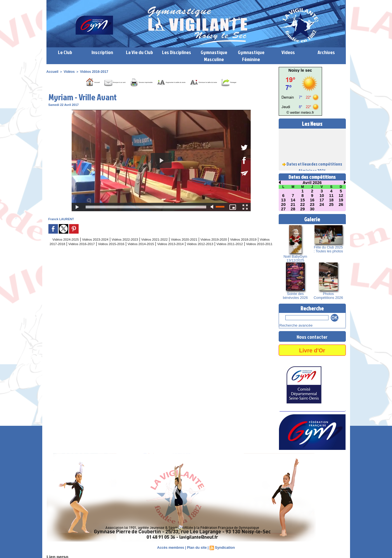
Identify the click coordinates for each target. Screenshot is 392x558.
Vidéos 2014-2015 (194, 252)
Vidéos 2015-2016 (159, 252)
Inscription (102, 52)
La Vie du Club (139, 52)
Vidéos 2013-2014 (229, 252)
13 (283, 200)
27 (283, 209)
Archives (326, 52)
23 (312, 204)
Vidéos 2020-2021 (206, 247)
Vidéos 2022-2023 (136, 247)
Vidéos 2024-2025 (66, 247)
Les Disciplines (177, 52)
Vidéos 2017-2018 (89, 252)
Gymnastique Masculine (214, 56)
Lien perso (56, 556)
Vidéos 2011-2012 (150, 256)
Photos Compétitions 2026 (328, 296)
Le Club (65, 52)
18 (331, 200)
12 (341, 196)
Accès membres (172, 547)
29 (302, 209)
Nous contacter (312, 336)
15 (302, 200)
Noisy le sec (300, 70)
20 (283, 204)
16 (312, 200)
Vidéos (67, 71)
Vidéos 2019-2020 (241, 247)
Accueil (52, 71)
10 (322, 196)
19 (341, 200)
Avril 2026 (312, 183)
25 (331, 204)
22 (302, 204)
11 (331, 196)
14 (293, 200)
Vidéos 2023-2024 (101, 247)
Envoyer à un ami (96, 82)
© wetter (294, 113)
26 (341, 204)
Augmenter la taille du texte (196, 82)
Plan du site (197, 547)
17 (322, 200)
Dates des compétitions (312, 177)
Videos (288, 52)
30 (312, 209)
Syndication (224, 547)
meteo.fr (306, 113)
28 (293, 209)
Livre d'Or (312, 349)
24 (322, 204)
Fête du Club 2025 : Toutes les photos (328, 249)
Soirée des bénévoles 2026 (295, 296)
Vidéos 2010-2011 (185, 256)
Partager (168, 90)
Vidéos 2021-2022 (171, 247)
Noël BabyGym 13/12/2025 (295, 259)
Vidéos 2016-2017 (91, 71)
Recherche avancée (293, 325)
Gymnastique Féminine (251, 56)
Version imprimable (142, 82)
